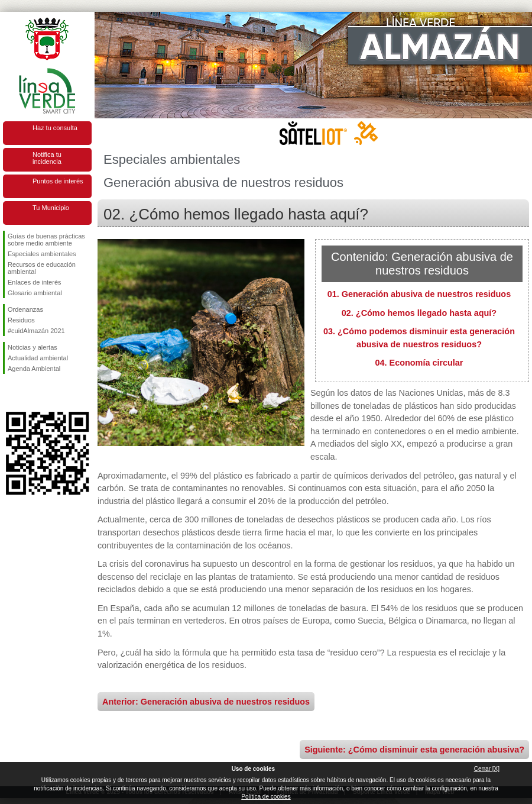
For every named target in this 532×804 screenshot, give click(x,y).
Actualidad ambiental (38, 358)
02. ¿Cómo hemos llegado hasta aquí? (419, 313)
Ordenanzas (25, 309)
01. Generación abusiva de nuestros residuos (419, 294)
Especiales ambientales (42, 254)
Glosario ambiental (35, 293)
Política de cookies (266, 797)
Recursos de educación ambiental (42, 268)
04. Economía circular (419, 363)
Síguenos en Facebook (10, 393)
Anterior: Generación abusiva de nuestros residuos (206, 702)
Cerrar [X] (487, 769)
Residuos (21, 320)
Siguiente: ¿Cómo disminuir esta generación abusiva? (414, 750)
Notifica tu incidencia (47, 158)
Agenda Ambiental (34, 369)
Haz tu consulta (55, 128)
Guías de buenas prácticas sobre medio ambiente (46, 240)
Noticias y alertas (33, 347)
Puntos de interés (58, 181)
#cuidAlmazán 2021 (36, 331)
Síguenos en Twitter (30, 393)
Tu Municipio (51, 208)
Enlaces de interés (35, 282)
